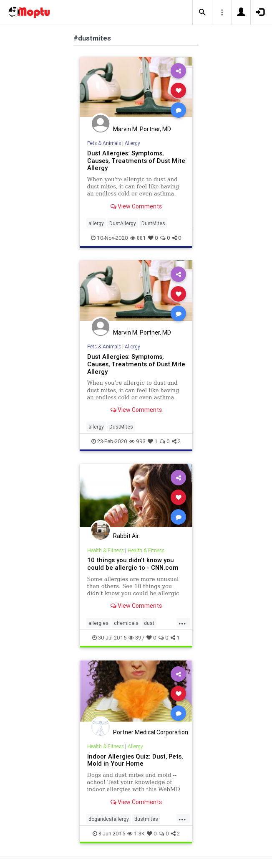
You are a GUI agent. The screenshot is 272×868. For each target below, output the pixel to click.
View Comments (136, 206)
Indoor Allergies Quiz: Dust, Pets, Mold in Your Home (135, 760)
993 (137, 441)
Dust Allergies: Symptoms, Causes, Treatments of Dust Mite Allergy (136, 161)
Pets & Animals (104, 143)
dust (149, 623)
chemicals (126, 623)
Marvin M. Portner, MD (142, 129)
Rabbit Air (126, 536)
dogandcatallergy (109, 819)
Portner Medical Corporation (151, 732)
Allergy (132, 143)
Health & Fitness (106, 550)
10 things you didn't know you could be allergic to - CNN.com (133, 564)
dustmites (146, 819)
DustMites (153, 223)
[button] (202, 13)
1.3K (136, 834)
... (182, 622)
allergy (96, 223)
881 (138, 238)
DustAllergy (123, 223)
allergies (98, 623)
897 (136, 638)
